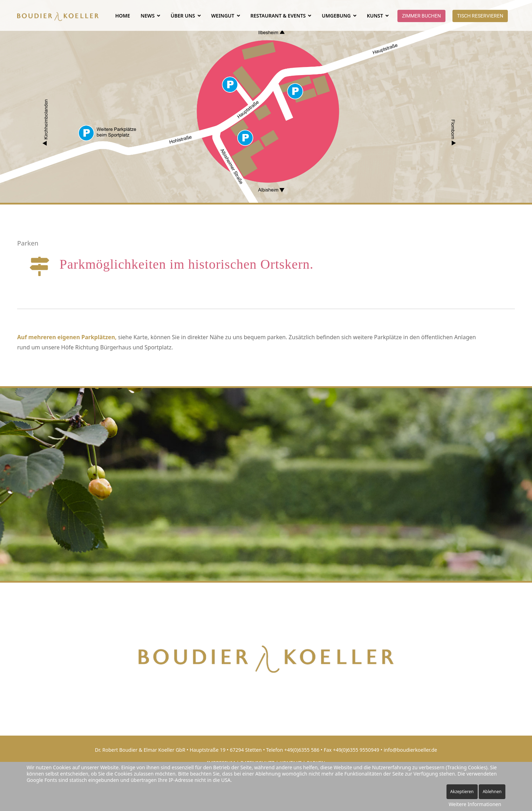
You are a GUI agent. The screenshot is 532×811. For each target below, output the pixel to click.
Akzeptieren (462, 792)
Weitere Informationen (475, 804)
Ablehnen (492, 792)
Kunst (375, 16)
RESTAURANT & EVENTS (278, 16)
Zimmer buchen (421, 16)
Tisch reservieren (480, 16)
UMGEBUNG (336, 16)
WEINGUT (223, 16)
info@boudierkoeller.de (411, 750)
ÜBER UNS (183, 16)
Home (123, 16)
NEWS (148, 16)
